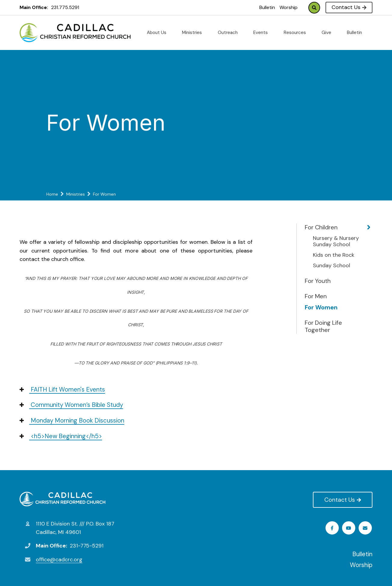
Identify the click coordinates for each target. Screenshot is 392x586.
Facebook (333, 528)
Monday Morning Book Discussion (72, 420)
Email (366, 528)
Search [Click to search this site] (314, 8)
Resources (297, 33)
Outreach (230, 33)
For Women (321, 307)
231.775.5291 (65, 7)
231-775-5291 (87, 546)
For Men (316, 296)
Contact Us (349, 7)
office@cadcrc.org (59, 560)
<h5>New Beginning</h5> (61, 436)
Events (263, 33)
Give (329, 33)
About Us (159, 33)
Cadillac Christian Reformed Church (62, 499)
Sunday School (332, 266)
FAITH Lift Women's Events (62, 389)
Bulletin (267, 7)
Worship (289, 7)
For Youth (318, 281)
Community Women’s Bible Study (71, 405)
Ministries (194, 33)
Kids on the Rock (334, 255)
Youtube (349, 528)
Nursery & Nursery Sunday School (336, 242)
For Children (321, 227)
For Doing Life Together (323, 326)
